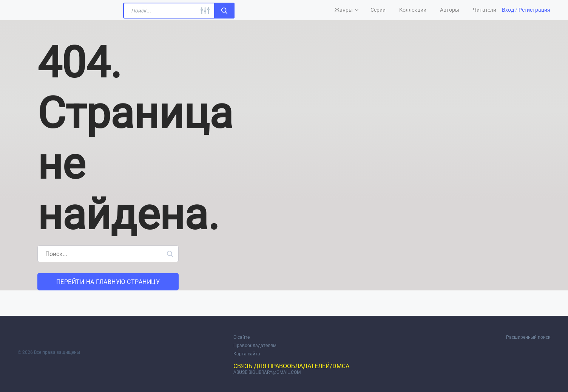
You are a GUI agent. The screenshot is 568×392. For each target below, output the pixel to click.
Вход (508, 10)
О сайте (242, 337)
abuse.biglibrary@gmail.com (267, 372)
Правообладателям (255, 346)
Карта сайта (247, 354)
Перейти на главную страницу (108, 282)
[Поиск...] (179, 11)
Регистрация (534, 10)
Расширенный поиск (528, 337)
